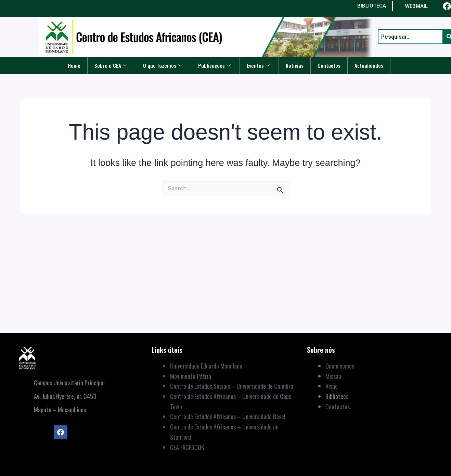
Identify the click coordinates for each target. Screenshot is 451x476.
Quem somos (340, 366)
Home (74, 65)
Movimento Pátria (191, 376)
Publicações (214, 65)
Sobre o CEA (111, 65)
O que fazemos (163, 65)
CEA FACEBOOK (187, 447)
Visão (332, 386)
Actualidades (369, 65)
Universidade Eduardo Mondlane (206, 366)
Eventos (258, 65)
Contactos (329, 65)
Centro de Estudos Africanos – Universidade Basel (228, 416)
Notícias (294, 65)
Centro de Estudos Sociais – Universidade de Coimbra (232, 386)
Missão (333, 376)
